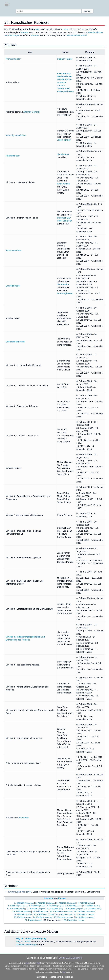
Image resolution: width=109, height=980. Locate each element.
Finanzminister (13, 156)
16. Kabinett (40, 911)
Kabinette (49, 898)
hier (27, 963)
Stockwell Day (64, 218)
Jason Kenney (64, 140)
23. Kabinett (23, 917)
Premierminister (96, 32)
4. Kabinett (86, 903)
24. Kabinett (43, 917)
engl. (37, 29)
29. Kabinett (74, 920)
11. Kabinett (36, 909)
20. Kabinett (44, 914)
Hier (38, 963)
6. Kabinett (37, 906)
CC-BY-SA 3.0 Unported (70, 958)
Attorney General (31, 112)
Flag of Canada (23, 941)
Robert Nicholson (65, 91)
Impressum (42, 977)
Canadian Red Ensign (26, 944)
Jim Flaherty (63, 154)
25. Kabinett (64, 917)
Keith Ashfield (64, 184)
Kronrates (24, 817)
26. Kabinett (85, 917)
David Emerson (64, 79)
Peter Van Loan (64, 221)
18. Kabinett (85, 911)
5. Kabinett (18, 906)
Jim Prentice (63, 284)
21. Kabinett (64, 914)
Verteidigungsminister (16, 135)
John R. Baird (64, 88)
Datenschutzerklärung (62, 977)
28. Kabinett (53, 920)
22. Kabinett (84, 914)
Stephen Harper (12, 35)
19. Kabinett (23, 914)
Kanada (25, 32)
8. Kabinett (73, 906)
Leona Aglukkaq (65, 293)
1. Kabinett (24, 903)
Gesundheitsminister (15, 342)
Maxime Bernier (65, 76)
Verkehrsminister (14, 250)
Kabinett (35, 35)
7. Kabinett (55, 906)
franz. (66, 29)
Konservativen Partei (77, 35)
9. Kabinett (92, 906)
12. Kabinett (55, 909)
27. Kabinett (33, 920)
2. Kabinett (45, 903)
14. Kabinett (93, 909)
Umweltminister (13, 286)
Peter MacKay (64, 73)
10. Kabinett (16, 909)
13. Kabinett (74, 909)
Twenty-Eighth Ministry (19, 892)
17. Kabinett (61, 911)
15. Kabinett (22, 911)
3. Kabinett (66, 903)
